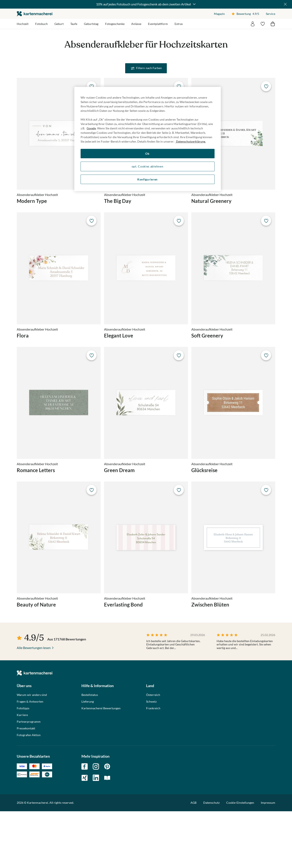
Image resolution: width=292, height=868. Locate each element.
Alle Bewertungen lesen (34, 704)
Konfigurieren (147, 179)
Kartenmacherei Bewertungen (101, 765)
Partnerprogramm (29, 778)
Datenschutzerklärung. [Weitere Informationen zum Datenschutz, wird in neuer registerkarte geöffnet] (191, 141)
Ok (147, 154)
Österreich (153, 751)
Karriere (22, 771)
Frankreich (153, 765)
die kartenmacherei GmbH (35, 14)
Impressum (268, 859)
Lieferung (88, 758)
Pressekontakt (26, 785)
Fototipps (23, 765)
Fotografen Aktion (29, 792)
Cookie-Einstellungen (240, 859)
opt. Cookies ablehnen (148, 166)
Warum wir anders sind (32, 751)
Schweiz (151, 758)
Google (91, 128)
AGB (194, 859)
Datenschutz (211, 859)
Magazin (219, 14)
